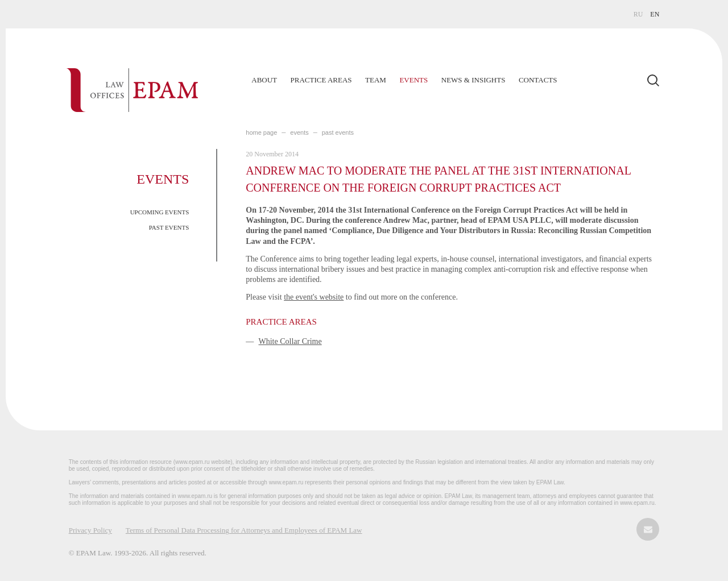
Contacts (538, 80)
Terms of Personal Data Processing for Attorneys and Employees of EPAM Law (244, 530)
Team (376, 80)
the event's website (314, 297)
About (264, 80)
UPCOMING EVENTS (160, 212)
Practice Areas (321, 80)
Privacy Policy (90, 530)
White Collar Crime (290, 341)
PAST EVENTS (169, 227)
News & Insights (473, 80)
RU (638, 14)
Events (413, 80)
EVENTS (299, 132)
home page (261, 132)
